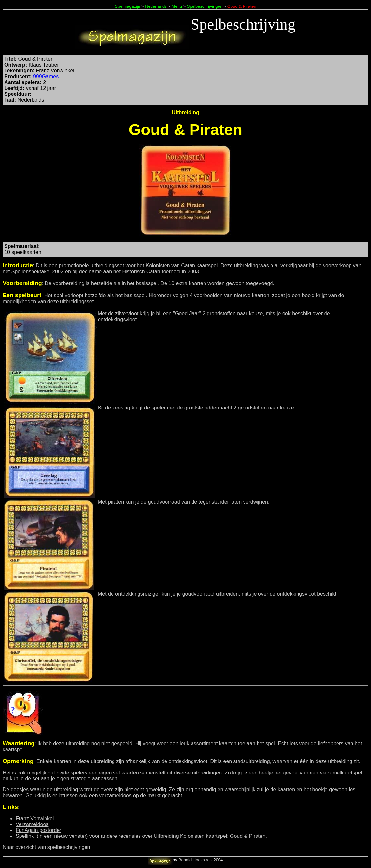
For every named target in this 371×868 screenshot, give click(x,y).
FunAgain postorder (39, 830)
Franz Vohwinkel (35, 818)
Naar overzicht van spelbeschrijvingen (46, 847)
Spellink (25, 836)
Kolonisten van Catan (170, 265)
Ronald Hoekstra (194, 860)
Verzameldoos (32, 824)
